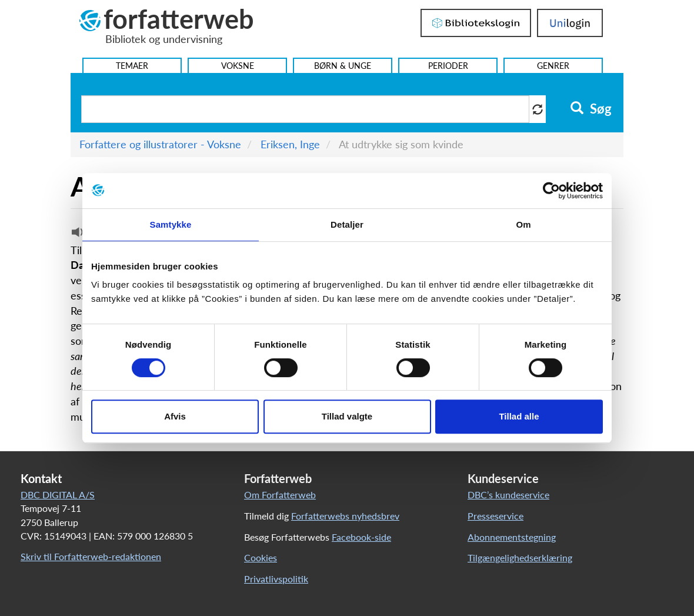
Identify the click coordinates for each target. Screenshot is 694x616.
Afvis (175, 416)
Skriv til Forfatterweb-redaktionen (91, 556)
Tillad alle (519, 416)
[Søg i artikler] (305, 109)
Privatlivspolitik (276, 579)
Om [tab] (523, 224)
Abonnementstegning (512, 537)
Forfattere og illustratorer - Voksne (160, 144)
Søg (591, 109)
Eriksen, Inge (290, 144)
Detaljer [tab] (347, 224)
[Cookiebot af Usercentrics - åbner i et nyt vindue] (551, 191)
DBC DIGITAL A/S (58, 495)
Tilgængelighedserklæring (520, 557)
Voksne (238, 66)
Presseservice (496, 516)
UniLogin (570, 23)
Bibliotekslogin (476, 23)
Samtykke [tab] (171, 224)
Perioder (448, 66)
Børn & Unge (343, 66)
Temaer (132, 66)
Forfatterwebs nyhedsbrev (345, 516)
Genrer (553, 66)
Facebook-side (361, 537)
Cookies (261, 557)
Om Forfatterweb (280, 495)
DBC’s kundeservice (508, 495)
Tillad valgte (347, 416)
